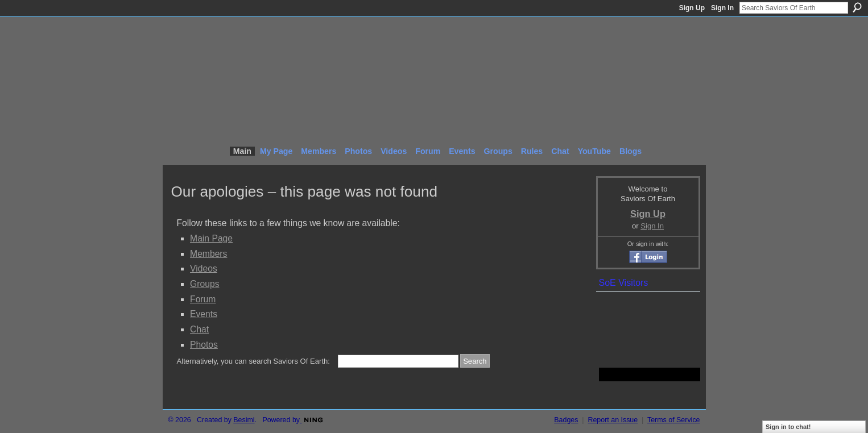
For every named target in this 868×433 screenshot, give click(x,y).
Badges (566, 420)
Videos (204, 268)
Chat (199, 329)
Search (857, 7)
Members (208, 254)
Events (204, 314)
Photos (204, 345)
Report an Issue (613, 420)
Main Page (211, 238)
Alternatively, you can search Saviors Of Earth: (253, 361)
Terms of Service (674, 420)
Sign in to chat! (788, 427)
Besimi (244, 420)
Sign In (722, 8)
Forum (203, 299)
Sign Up (692, 8)
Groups (204, 284)
